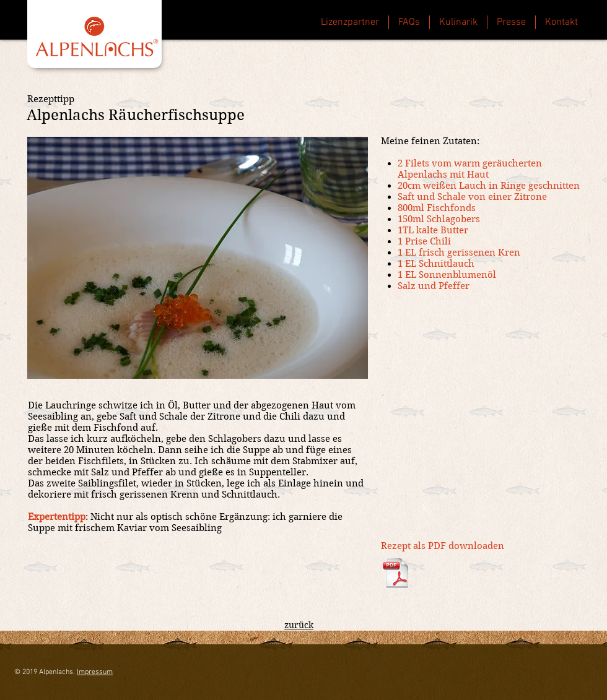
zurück (299, 625)
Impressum (95, 672)
